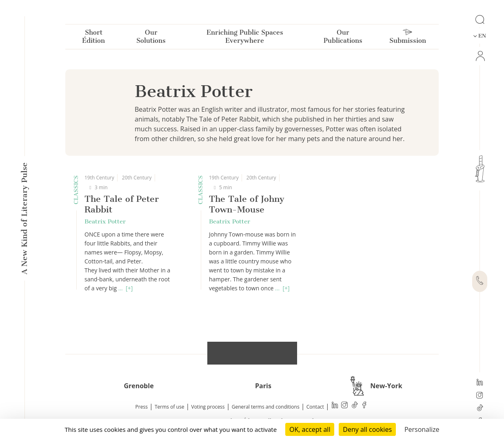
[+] (129, 288)
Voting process (208, 407)
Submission (408, 38)
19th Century (99, 178)
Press (142, 407)
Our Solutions (151, 38)
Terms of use (169, 407)
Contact (315, 407)
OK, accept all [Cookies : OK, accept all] (310, 429)
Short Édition (93, 38)
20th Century (137, 178)
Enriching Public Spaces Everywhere (245, 38)
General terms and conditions (266, 407)
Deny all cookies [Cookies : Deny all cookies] (367, 429)
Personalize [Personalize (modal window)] (422, 429)
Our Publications (343, 38)
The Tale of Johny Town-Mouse (247, 204)
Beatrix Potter (105, 221)
